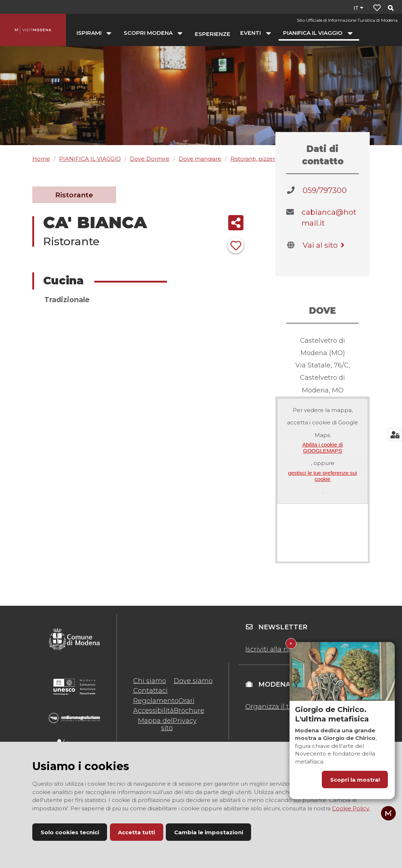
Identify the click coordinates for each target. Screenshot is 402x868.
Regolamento (156, 701)
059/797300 (325, 190)
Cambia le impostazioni (209, 832)
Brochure (189, 711)
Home (41, 159)
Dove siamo (193, 681)
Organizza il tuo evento (284, 707)
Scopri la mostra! (355, 780)
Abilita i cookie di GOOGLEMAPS (323, 448)
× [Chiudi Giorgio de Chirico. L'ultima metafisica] (291, 643)
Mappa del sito (155, 724)
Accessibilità (153, 711)
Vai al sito (325, 245)
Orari (186, 701)
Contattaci (150, 691)
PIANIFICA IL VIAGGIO (90, 159)
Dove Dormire (150, 159)
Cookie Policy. (351, 808)
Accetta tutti (136, 832)
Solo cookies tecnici (70, 832)
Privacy (185, 721)
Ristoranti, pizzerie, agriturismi (271, 159)
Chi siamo (150, 681)
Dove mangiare (200, 159)
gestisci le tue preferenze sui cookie (323, 476)
